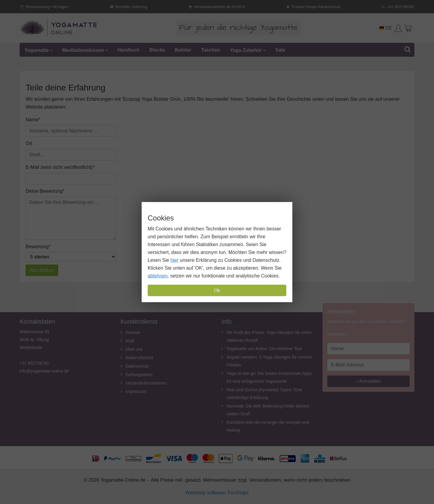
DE (386, 28)
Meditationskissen (83, 50)
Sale (280, 50)
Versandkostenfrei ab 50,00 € (216, 7)
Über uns (134, 349)
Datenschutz (137, 366)
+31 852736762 (398, 7)
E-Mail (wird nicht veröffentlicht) (59, 167)
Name (32, 120)
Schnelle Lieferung (128, 7)
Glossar (133, 332)
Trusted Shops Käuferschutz (313, 7)
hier (175, 260)
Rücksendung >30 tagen (44, 7)
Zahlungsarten (139, 375)
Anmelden (369, 381)
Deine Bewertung (44, 191)
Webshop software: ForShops (217, 493)
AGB (130, 341)
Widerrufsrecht (139, 358)
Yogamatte (37, 50)
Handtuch (128, 50)
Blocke (157, 50)
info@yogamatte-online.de (44, 371)
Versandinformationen (146, 383)
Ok (217, 290)
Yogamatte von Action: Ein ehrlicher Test (264, 349)
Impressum (136, 391)
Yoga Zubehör (246, 50)
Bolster (183, 50)
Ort (29, 143)
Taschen (211, 50)
